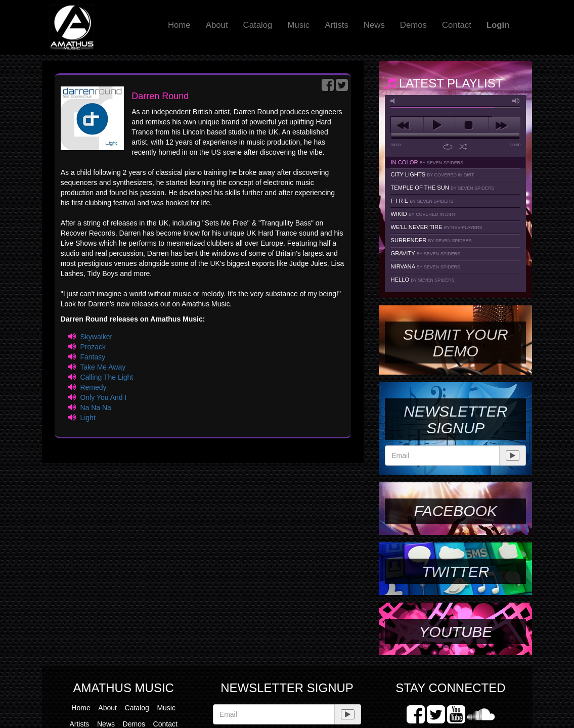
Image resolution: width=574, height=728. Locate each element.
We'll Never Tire (436, 227)
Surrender (431, 240)
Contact (457, 25)
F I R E (422, 201)
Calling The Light (106, 377)
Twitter (455, 572)
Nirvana (425, 266)
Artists (337, 25)
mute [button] (394, 101)
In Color (427, 162)
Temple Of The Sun (442, 188)
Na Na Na (95, 407)
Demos (413, 25)
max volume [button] (516, 101)
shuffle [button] (463, 147)
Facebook (456, 511)
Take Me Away (103, 367)
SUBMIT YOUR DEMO (456, 343)
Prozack (93, 347)
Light (87, 418)
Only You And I (103, 397)
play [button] (440, 125)
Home (179, 25)
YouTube (455, 632)
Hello (422, 280)
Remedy (93, 387)
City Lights (432, 174)
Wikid (423, 214)
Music (298, 25)
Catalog (258, 25)
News (374, 25)
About (217, 25)
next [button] (504, 125)
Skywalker (96, 337)
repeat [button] (448, 147)
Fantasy (93, 357)
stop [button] (472, 125)
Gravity (425, 253)
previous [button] (407, 125)
